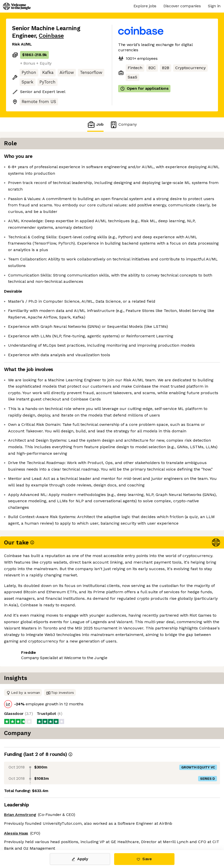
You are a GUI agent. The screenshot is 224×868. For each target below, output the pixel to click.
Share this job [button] (26, 820)
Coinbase (51, 36)
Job (95, 125)
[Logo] (17, 6)
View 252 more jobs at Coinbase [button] (43, 829)
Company (123, 125)
